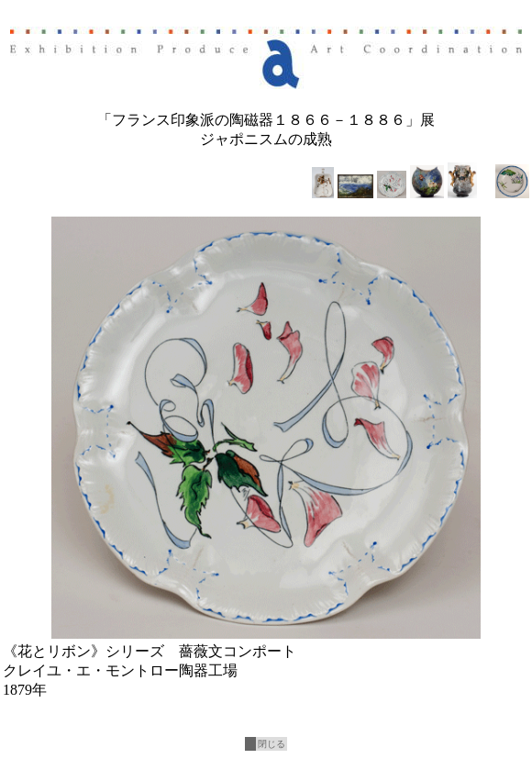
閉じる (272, 744)
